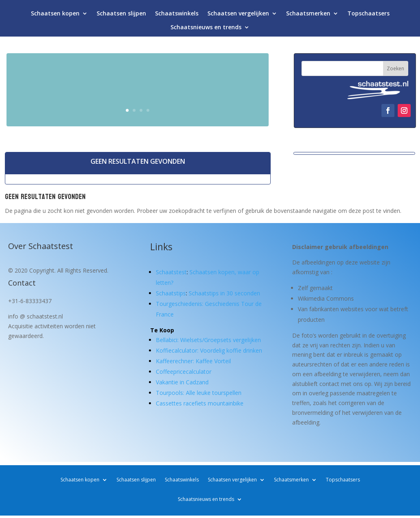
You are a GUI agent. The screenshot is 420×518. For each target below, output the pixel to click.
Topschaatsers (368, 15)
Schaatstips (171, 293)
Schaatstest (171, 272)
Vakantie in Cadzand (182, 382)
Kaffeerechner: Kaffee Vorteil (193, 361)
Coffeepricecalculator (184, 372)
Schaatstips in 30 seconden (224, 293)
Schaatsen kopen (55, 15)
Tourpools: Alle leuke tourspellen (199, 393)
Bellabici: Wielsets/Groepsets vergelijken (208, 340)
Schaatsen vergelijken (238, 15)
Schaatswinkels (177, 15)
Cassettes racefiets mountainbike (200, 403)
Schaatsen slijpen (121, 15)
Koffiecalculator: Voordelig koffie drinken (209, 350)
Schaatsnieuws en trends (206, 29)
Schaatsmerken (308, 15)
